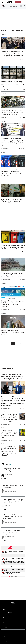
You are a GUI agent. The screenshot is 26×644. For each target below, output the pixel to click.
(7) (24, 178)
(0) (24, 424)
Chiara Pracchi (5, 90)
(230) (23, 149)
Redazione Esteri (6, 408)
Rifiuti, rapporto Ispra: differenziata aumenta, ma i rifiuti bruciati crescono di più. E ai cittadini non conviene (13, 275)
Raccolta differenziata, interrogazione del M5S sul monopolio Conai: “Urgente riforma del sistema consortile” (12, 304)
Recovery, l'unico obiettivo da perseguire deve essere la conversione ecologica (13, 532)
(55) (23, 60)
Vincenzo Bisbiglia (6, 117)
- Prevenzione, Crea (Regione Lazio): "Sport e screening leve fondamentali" (11, 573)
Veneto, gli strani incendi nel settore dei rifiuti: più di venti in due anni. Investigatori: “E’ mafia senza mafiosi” (13, 201)
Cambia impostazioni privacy (9, 612)
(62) (23, 280)
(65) (5, 525)
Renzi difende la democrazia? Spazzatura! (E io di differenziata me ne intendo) (13, 516)
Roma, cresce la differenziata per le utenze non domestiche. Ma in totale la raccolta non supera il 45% (13, 112)
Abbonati (18, 2)
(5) (5, 541)
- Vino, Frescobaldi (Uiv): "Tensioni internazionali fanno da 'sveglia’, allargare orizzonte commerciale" (13, 567)
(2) (5, 479)
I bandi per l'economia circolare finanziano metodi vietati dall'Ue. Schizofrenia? (13, 485)
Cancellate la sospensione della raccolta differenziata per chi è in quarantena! (13, 470)
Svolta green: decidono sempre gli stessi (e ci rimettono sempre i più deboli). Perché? (13, 501)
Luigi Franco (5, 309)
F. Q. (3, 60)
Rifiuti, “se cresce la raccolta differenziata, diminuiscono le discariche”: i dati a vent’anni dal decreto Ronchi (11, 172)
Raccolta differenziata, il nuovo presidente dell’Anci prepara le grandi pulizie (12, 332)
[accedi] (24, 2)
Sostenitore (8, 506)
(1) (24, 337)
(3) (24, 206)
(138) (23, 252)
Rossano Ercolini (10, 490)
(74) (24, 90)
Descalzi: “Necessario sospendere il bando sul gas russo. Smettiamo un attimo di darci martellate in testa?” (9, 434)
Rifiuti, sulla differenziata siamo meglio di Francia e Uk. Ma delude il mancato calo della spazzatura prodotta (13, 247)
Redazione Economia (7, 440)
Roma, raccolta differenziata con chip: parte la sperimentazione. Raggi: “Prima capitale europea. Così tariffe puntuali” (13, 54)
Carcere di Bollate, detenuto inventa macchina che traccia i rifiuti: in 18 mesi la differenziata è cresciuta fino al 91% (12, 84)
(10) (5, 510)
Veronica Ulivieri (6, 149)
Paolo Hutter (5, 252)
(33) (23, 117)
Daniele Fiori (5, 458)
